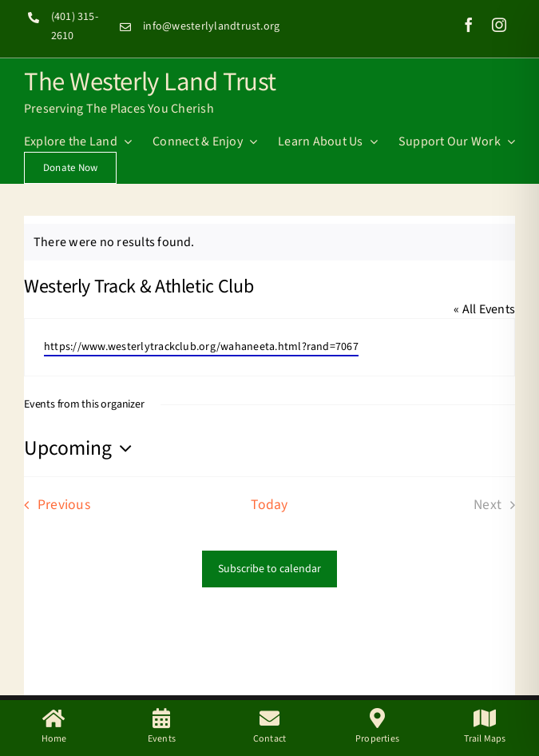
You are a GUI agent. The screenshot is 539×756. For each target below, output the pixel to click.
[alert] (269, 242)
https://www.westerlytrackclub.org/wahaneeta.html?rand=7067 (201, 347)
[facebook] (469, 25)
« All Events (484, 309)
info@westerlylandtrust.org (211, 26)
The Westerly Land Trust (150, 80)
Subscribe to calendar (269, 569)
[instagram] (499, 25)
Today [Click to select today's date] (269, 505)
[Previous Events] (52, 505)
